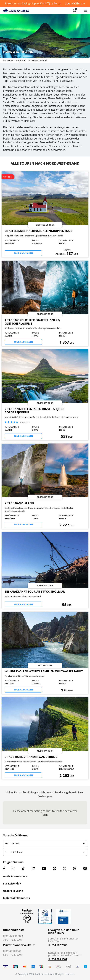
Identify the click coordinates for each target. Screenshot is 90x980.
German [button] (45, 843)
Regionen (21, 60)
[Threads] (75, 868)
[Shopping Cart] (74, 11)
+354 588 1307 (58, 959)
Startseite (8, 60)
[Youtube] (44, 868)
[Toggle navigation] (85, 11)
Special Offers (75, 3)
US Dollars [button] (45, 852)
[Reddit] (85, 868)
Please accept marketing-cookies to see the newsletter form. (45, 813)
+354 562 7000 (58, 945)
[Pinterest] (54, 868)
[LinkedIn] (33, 868)
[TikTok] (23, 868)
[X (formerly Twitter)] (65, 868)
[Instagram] (13, 868)
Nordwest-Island (38, 60)
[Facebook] (4, 868)
